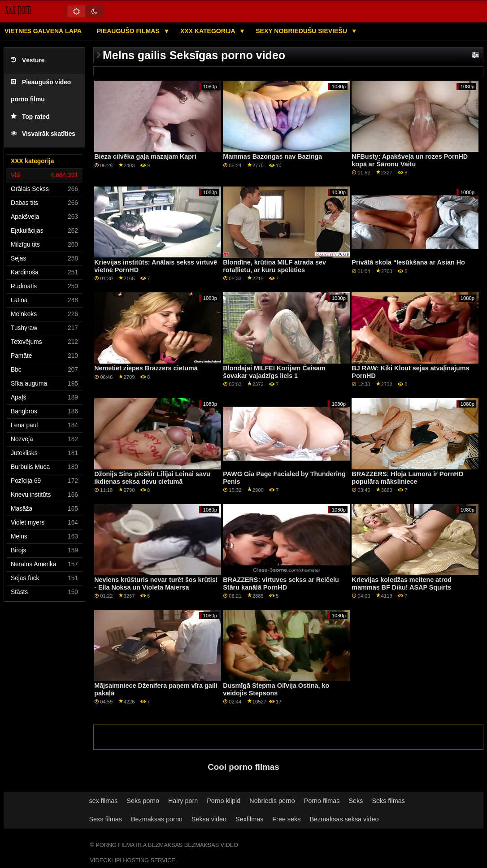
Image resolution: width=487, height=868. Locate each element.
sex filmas (104, 801)
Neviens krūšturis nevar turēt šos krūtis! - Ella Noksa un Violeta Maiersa (156, 584)
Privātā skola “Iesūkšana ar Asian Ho (408, 262)
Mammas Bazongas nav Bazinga (272, 156)
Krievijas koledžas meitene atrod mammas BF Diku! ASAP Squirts (402, 584)
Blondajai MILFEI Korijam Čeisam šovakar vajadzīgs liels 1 (274, 372)
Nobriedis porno (272, 801)
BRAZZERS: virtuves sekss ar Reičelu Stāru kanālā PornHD (281, 584)
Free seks (286, 819)
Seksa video (209, 819)
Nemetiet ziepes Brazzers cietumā (146, 368)
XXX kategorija (209, 31)
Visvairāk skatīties (43, 134)
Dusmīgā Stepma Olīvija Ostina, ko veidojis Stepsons (276, 689)
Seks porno (143, 801)
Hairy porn (183, 801)
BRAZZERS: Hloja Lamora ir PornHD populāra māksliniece (407, 478)
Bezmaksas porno (157, 819)
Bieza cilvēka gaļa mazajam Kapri (145, 156)
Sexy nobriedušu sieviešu (302, 31)
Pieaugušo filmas (129, 31)
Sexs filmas (106, 819)
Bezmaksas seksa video (344, 819)
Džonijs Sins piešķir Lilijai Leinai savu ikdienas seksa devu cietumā (152, 478)
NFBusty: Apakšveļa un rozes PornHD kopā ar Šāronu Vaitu (410, 160)
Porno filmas (322, 801)
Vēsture (28, 60)
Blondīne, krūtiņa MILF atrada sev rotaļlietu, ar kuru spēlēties (274, 266)
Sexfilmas (249, 819)
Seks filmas (388, 801)
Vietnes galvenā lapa (43, 31)
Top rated (30, 117)
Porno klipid (224, 801)
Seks (356, 801)
